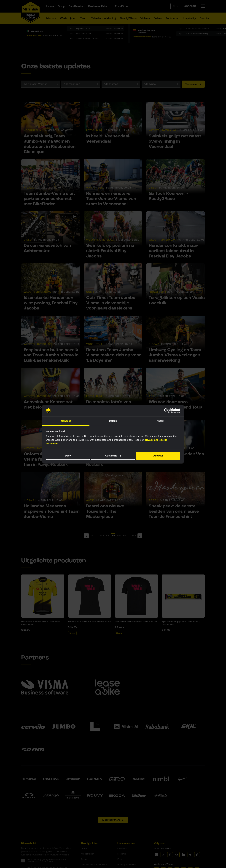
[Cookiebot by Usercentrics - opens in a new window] (166, 411)
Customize (113, 456)
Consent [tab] (66, 421)
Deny (68, 456)
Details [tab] (113, 421)
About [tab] (160, 421)
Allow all (158, 456)
